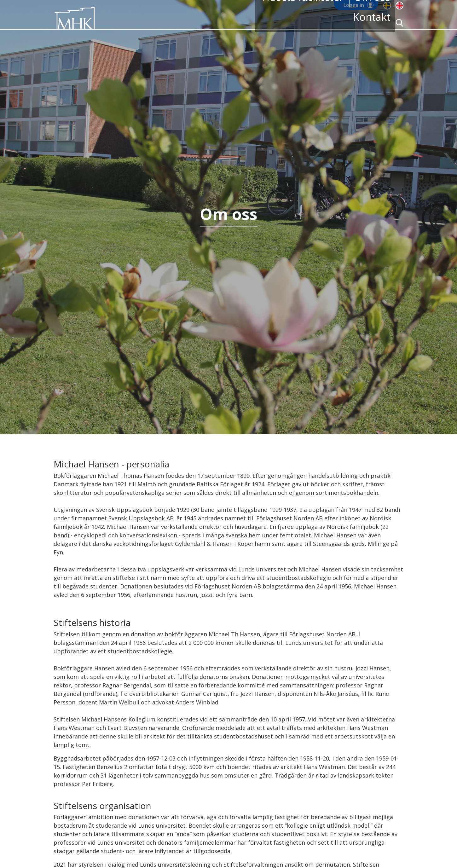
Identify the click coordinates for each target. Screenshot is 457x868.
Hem (139, 23)
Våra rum (251, 23)
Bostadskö (215, 23)
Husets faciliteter (295, 23)
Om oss (337, 23)
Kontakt (367, 23)
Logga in (354, 5)
